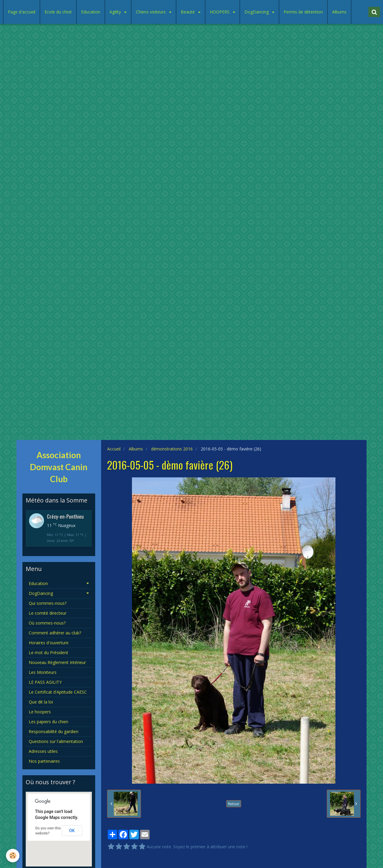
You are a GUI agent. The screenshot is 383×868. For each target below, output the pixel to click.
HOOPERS (220, 12)
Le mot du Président (48, 652)
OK (72, 831)
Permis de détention (303, 12)
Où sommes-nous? (47, 623)
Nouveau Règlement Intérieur (57, 662)
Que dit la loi (41, 702)
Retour (234, 804)
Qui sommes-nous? (48, 603)
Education (91, 12)
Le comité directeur (48, 613)
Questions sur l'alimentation (56, 741)
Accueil (114, 449)
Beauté (188, 12)
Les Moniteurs (43, 672)
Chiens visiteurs (151, 12)
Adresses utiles (43, 751)
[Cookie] (13, 856)
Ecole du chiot (58, 12)
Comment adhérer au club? (55, 633)
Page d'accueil (22, 12)
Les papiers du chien (48, 722)
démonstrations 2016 (172, 449)
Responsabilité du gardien (54, 731)
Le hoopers (40, 712)
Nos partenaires (44, 761)
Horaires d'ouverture (49, 643)
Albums (339, 12)
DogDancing (257, 12)
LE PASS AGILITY (45, 682)
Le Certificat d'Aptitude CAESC (58, 692)
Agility (116, 12)
